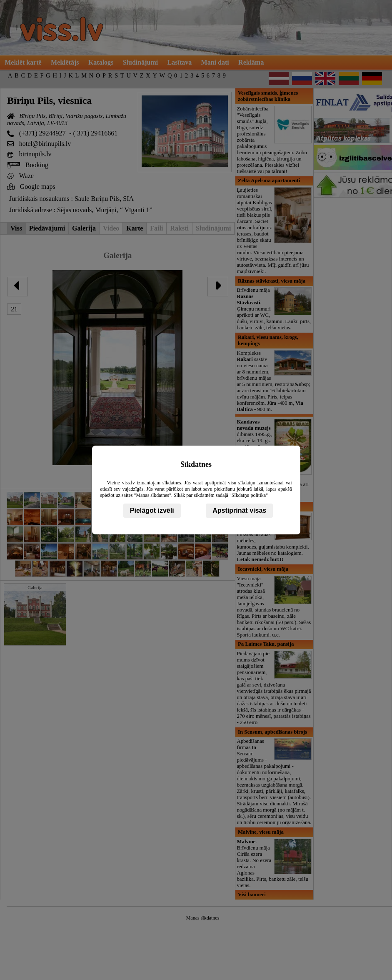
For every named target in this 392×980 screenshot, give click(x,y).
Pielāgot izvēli (152, 510)
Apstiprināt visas (239, 510)
